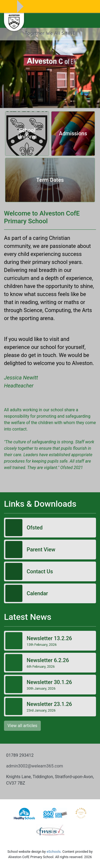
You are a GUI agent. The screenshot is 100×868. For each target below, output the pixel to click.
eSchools (54, 852)
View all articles (22, 726)
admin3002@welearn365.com (35, 766)
